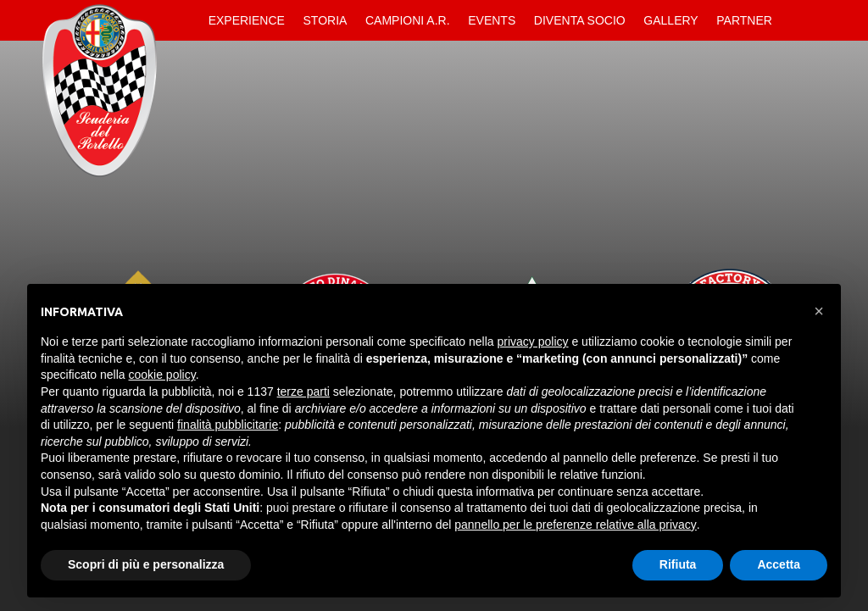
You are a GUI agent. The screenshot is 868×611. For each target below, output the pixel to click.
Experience (247, 20)
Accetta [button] (779, 564)
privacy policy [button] (533, 342)
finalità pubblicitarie (228, 425)
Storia (325, 20)
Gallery (670, 20)
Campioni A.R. (408, 20)
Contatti (796, 20)
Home (185, 20)
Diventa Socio (580, 20)
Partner (744, 20)
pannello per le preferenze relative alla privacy (576, 525)
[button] (819, 311)
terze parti (303, 392)
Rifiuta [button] (678, 564)
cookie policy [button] (162, 375)
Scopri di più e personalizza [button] (146, 564)
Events (492, 20)
